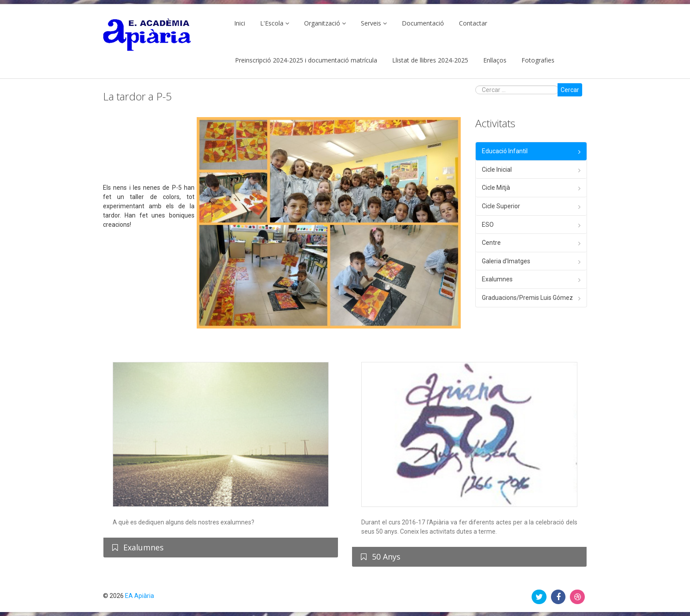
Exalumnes (497, 279)
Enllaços (495, 60)
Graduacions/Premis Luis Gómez (527, 298)
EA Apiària (139, 596)
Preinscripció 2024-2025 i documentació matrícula (306, 60)
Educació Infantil (505, 151)
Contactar (473, 23)
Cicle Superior (501, 206)
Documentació (423, 23)
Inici (240, 23)
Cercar (570, 90)
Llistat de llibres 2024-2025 (430, 60)
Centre (491, 243)
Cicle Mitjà (496, 188)
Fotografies (538, 60)
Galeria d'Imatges (506, 261)
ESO (488, 225)
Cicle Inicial (497, 170)
